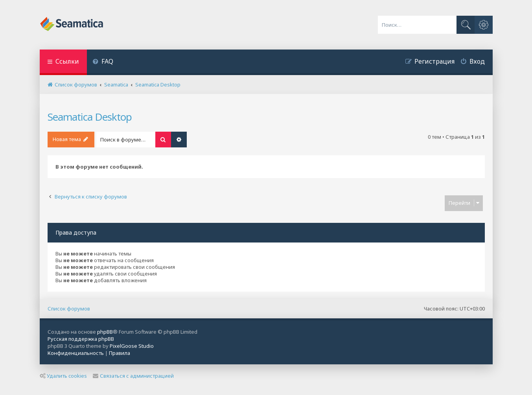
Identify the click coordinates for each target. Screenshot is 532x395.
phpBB (105, 332)
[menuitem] (103, 62)
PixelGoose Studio (132, 346)
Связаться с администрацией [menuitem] (133, 376)
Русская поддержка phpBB (81, 339)
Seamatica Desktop (90, 117)
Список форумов (69, 309)
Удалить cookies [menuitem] (63, 376)
